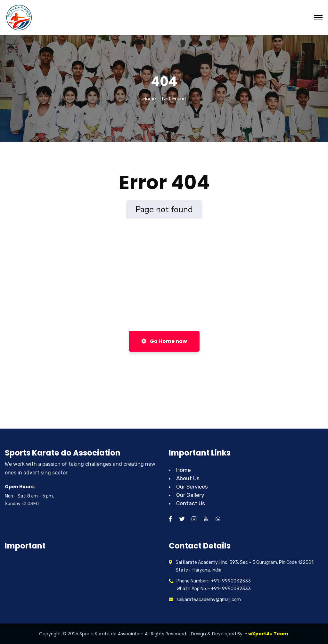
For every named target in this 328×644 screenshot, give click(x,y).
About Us (188, 478)
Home (149, 99)
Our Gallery (190, 495)
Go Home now (164, 341)
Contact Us (191, 503)
